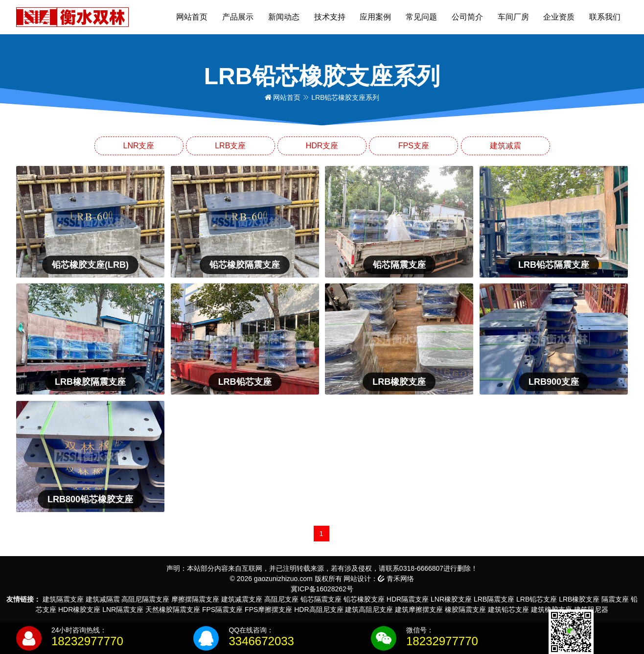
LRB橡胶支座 (579, 599)
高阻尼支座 (281, 599)
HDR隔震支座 (408, 599)
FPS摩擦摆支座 (268, 609)
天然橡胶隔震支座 (173, 609)
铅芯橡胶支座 (364, 599)
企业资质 (559, 17)
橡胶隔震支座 (465, 609)
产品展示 (238, 17)
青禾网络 (396, 579)
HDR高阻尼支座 (319, 609)
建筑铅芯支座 (508, 609)
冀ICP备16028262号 (322, 589)
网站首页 (192, 17)
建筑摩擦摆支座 (419, 609)
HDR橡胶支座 (79, 609)
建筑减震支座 (242, 599)
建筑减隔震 (103, 599)
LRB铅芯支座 (537, 599)
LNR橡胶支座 (451, 599)
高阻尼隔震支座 (145, 599)
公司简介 (467, 17)
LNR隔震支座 (123, 609)
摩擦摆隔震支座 (195, 599)
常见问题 (421, 17)
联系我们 (605, 17)
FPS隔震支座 (222, 609)
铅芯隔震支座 (321, 599)
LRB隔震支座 (494, 599)
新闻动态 (284, 17)
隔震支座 (615, 599)
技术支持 (330, 17)
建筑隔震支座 (63, 599)
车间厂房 (513, 17)
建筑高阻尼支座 (369, 609)
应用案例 (375, 17)
